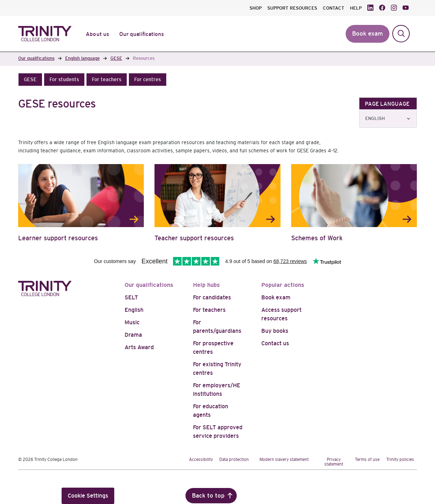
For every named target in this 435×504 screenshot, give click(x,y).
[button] (30, 80)
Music (132, 322)
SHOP (256, 8)
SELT (131, 297)
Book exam (276, 297)
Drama (133, 335)
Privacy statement (334, 462)
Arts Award (139, 347)
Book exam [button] (368, 34)
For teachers (209, 310)
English (134, 310)
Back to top (208, 496)
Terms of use (367, 460)
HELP (356, 8)
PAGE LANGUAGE (387, 104)
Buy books (275, 331)
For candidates (212, 297)
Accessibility (201, 460)
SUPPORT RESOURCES (292, 8)
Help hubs (206, 285)
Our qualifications (149, 285)
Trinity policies (400, 460)
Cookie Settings (88, 496)
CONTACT (334, 8)
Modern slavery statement (284, 460)
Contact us (275, 343)
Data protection (234, 460)
